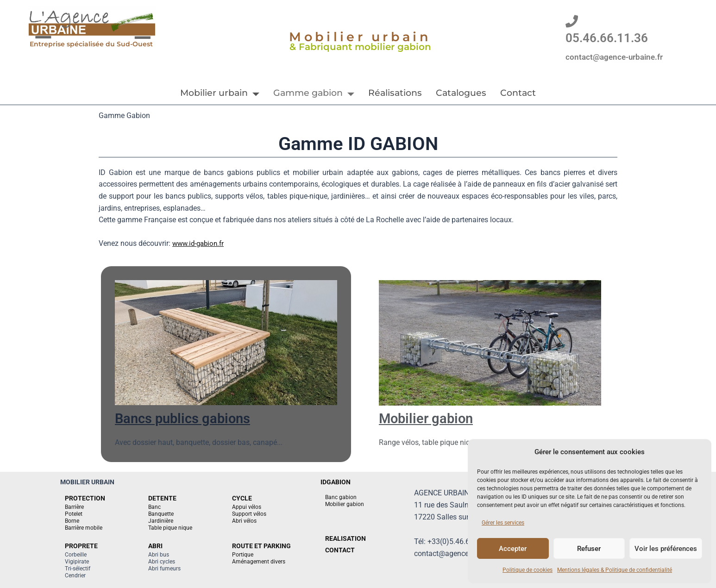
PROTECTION (85, 498)
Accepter (513, 549)
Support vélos (249, 514)
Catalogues (461, 93)
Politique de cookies (528, 570)
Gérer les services (503, 523)
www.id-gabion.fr (200, 243)
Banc (154, 507)
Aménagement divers (259, 562)
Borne (72, 521)
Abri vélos (244, 521)
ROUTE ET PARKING (261, 546)
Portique (243, 555)
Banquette (161, 514)
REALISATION (345, 538)
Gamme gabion (314, 93)
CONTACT (340, 550)
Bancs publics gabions (189, 418)
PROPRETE (81, 546)
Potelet (74, 514)
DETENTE (162, 498)
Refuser (589, 549)
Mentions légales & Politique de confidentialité (615, 570)
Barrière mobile (84, 528)
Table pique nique (170, 528)
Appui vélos (247, 507)
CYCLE (242, 498)
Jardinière (161, 521)
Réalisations (395, 93)
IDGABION (336, 482)
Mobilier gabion (430, 418)
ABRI (155, 546)
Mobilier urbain (220, 93)
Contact (518, 93)
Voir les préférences (666, 549)
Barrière (74, 507)
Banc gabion (341, 497)
